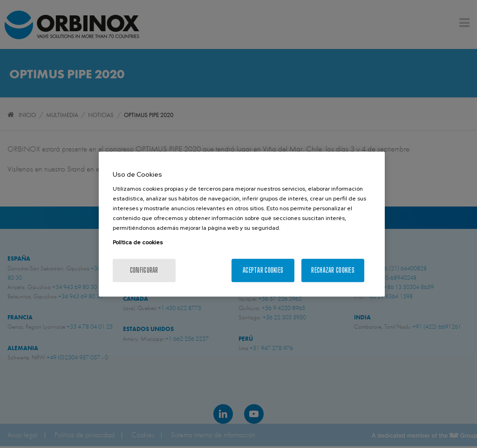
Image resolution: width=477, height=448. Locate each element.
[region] (242, 224)
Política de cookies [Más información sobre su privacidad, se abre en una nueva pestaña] (138, 242)
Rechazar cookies (333, 270)
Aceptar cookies (263, 270)
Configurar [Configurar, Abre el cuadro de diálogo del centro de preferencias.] (144, 270)
